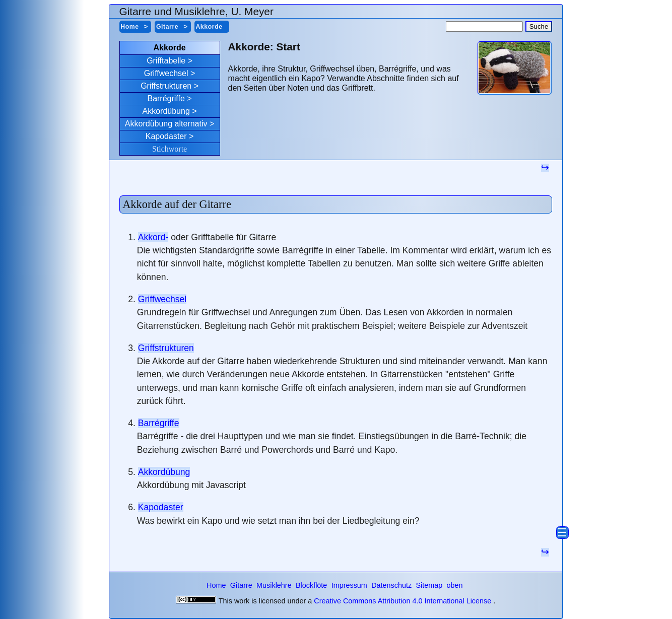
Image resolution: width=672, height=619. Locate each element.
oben (455, 585)
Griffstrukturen (166, 86)
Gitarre (167, 27)
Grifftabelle (166, 61)
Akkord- (153, 237)
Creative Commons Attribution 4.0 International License (402, 601)
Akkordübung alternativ (166, 124)
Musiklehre (275, 585)
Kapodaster (166, 136)
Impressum (350, 585)
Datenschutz (392, 585)
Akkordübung (166, 111)
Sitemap (430, 585)
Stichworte (170, 149)
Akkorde (209, 27)
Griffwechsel (166, 73)
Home (129, 27)
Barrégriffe (166, 98)
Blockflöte (312, 585)
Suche (539, 26)
